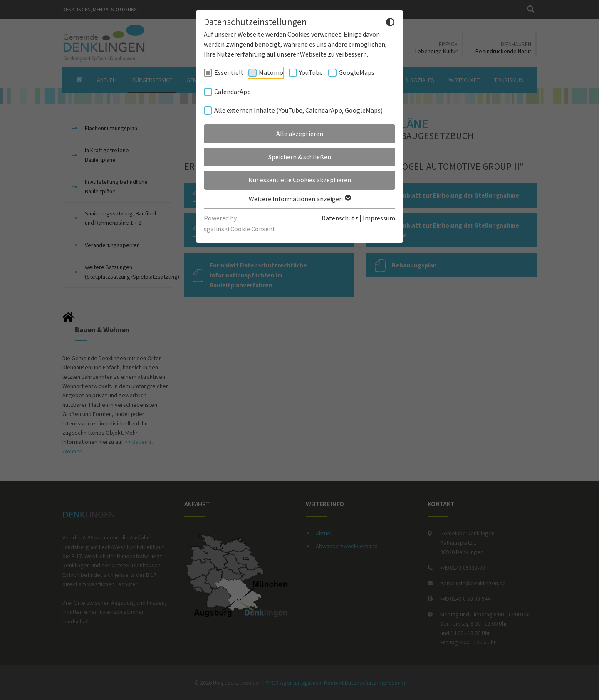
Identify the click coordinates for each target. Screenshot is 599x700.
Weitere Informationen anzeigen (299, 199)
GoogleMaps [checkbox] (356, 72)
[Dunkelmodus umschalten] (390, 23)
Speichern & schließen (300, 157)
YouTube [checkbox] (311, 72)
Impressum (379, 218)
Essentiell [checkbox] (229, 72)
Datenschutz (340, 218)
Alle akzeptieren (300, 134)
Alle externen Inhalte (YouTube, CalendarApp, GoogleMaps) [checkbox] (298, 110)
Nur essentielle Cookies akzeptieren (300, 180)
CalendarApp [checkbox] (233, 92)
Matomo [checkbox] (271, 72)
